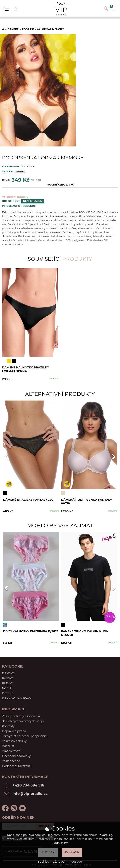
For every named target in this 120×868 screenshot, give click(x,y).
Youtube (22, 805)
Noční (7, 686)
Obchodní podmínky (16, 753)
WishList (8, 743)
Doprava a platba (14, 728)
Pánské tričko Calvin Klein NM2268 (85, 632)
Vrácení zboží (11, 748)
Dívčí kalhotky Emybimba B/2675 (31, 630)
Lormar (20, 172)
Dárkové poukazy (17, 696)
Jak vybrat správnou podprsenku (25, 733)
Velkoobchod (11, 758)
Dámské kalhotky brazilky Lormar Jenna (26, 370)
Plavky (7, 681)
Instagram (14, 805)
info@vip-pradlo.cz (30, 791)
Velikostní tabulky (15, 197)
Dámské (13, 29)
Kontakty (8, 723)
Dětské (8, 691)
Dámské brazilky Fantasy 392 (29, 500)
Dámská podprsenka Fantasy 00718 (87, 502)
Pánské (8, 676)
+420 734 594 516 (28, 783)
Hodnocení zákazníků (17, 763)
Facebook (5, 805)
